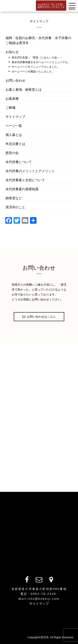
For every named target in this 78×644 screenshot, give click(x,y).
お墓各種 (12, 99)
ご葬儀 (10, 108)
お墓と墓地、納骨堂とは (24, 90)
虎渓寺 (15, 5)
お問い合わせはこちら (39, 317)
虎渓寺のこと (15, 207)
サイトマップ (15, 117)
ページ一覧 (14, 126)
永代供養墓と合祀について (25, 180)
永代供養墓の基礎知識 (22, 189)
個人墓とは (14, 135)
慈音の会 (12, 153)
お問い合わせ (15, 80)
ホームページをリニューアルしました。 (36, 67)
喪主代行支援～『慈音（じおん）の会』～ (37, 57)
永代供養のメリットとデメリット (30, 171)
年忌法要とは (15, 144)
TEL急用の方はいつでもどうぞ (51, 5)
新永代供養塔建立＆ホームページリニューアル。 (41, 62)
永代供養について (19, 162)
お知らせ (12, 52)
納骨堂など (14, 198)
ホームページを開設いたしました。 (33, 71)
